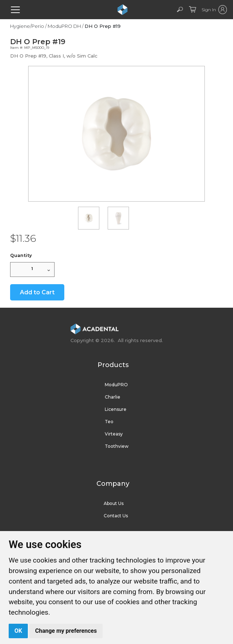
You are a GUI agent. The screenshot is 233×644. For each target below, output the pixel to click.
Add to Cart (37, 292)
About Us (114, 503)
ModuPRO (116, 385)
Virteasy (114, 434)
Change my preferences (66, 631)
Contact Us (116, 516)
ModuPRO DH (64, 26)
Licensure (116, 409)
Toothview (117, 446)
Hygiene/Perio (27, 26)
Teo (109, 422)
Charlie (113, 397)
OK (18, 631)
